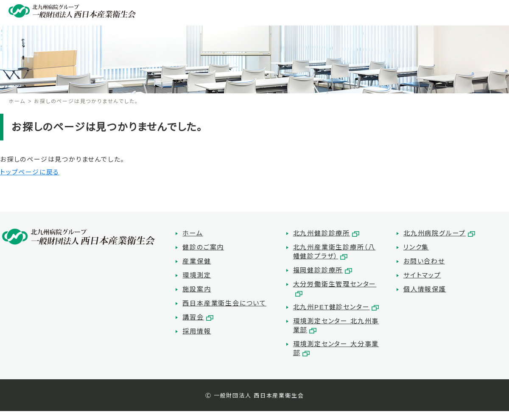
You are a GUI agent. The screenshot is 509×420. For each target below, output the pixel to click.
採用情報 (197, 331)
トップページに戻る (30, 172)
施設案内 (197, 289)
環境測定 (197, 275)
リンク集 (416, 247)
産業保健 (197, 261)
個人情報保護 (425, 289)
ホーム (17, 101)
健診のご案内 (203, 247)
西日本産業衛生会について (224, 303)
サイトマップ (422, 275)
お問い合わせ (424, 261)
